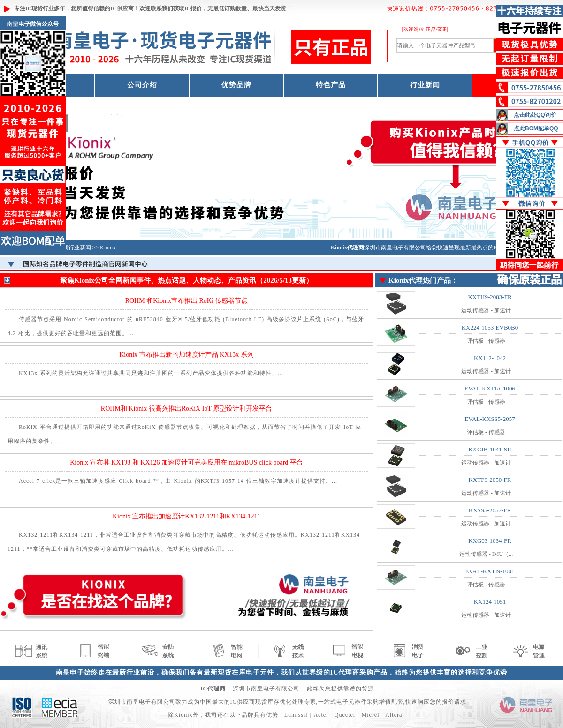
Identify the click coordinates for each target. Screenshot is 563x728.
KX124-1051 (490, 602)
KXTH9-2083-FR (490, 297)
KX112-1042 (490, 358)
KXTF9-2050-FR (490, 480)
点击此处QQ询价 (535, 115)
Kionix (108, 248)
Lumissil (296, 715)
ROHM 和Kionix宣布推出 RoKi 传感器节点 (187, 301)
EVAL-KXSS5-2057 (490, 419)
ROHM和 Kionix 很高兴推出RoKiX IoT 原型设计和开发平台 (186, 409)
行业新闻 (425, 85)
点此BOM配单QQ (536, 128)
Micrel (371, 715)
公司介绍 (142, 85)
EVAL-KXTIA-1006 (490, 388)
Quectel (345, 715)
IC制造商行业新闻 (68, 248)
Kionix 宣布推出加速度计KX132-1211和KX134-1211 (186, 516)
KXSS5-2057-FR (490, 510)
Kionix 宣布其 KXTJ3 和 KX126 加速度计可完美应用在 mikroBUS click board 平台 (186, 462)
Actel (321, 715)
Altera (394, 715)
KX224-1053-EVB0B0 (490, 327)
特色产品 (331, 85)
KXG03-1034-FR (490, 541)
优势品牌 (236, 85)
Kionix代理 (406, 280)
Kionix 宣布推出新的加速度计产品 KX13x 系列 (186, 355)
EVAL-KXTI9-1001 (490, 571)
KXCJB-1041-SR (490, 449)
